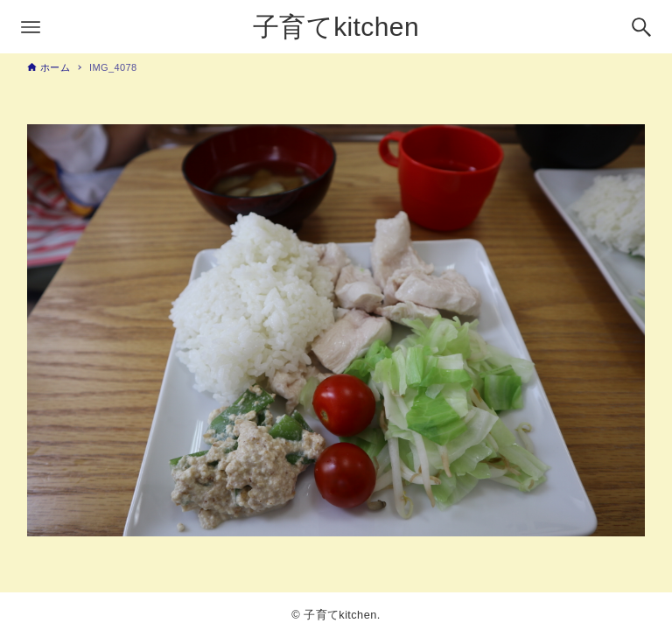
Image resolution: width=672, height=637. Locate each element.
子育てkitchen (336, 27)
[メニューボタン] (31, 27)
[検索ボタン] (641, 27)
